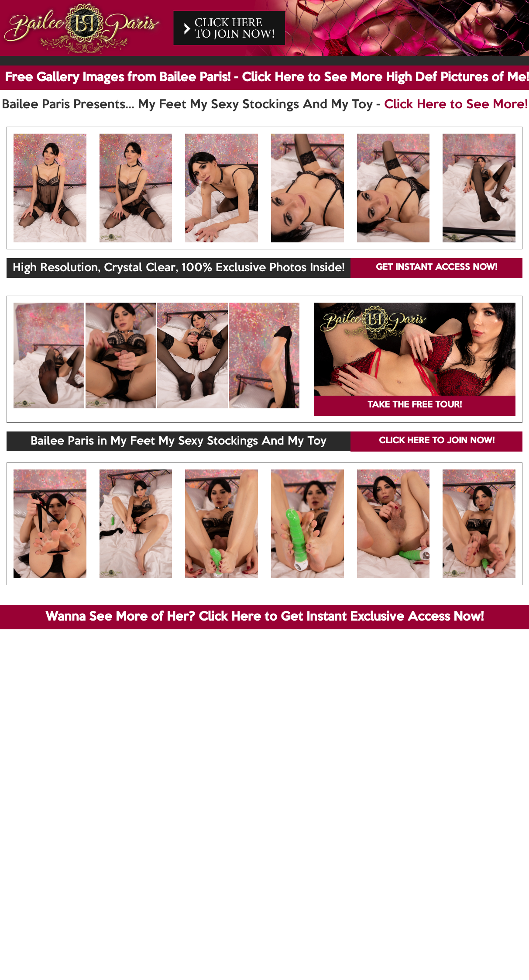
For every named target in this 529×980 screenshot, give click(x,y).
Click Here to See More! (456, 105)
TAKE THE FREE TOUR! (415, 405)
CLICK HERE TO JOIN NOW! (437, 441)
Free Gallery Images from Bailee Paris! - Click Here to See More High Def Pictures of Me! (267, 78)
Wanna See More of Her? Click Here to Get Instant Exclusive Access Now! (264, 617)
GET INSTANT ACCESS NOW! (436, 268)
